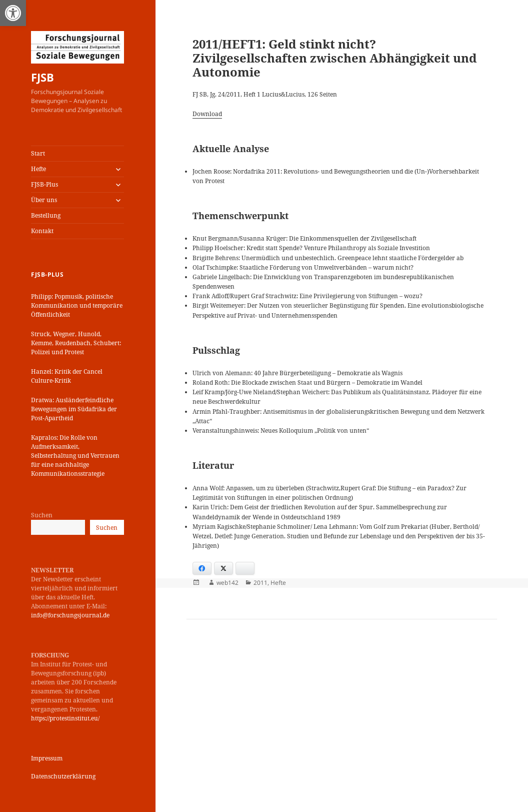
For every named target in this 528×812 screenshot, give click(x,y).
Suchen (42, 515)
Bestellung (46, 215)
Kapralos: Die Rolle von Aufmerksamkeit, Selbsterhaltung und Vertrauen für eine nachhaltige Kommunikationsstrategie (75, 456)
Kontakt (42, 231)
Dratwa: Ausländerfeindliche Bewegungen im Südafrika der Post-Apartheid (74, 409)
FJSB (42, 77)
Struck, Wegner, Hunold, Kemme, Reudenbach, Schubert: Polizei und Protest (76, 343)
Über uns (44, 200)
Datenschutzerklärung (63, 776)
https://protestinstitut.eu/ (65, 718)
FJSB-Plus (44, 184)
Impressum (47, 758)
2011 (260, 583)
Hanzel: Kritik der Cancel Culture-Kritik (67, 376)
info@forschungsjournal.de (70, 615)
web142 (227, 583)
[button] (13, 13)
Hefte (38, 169)
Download (207, 114)
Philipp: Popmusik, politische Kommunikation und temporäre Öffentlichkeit (77, 305)
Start (38, 153)
